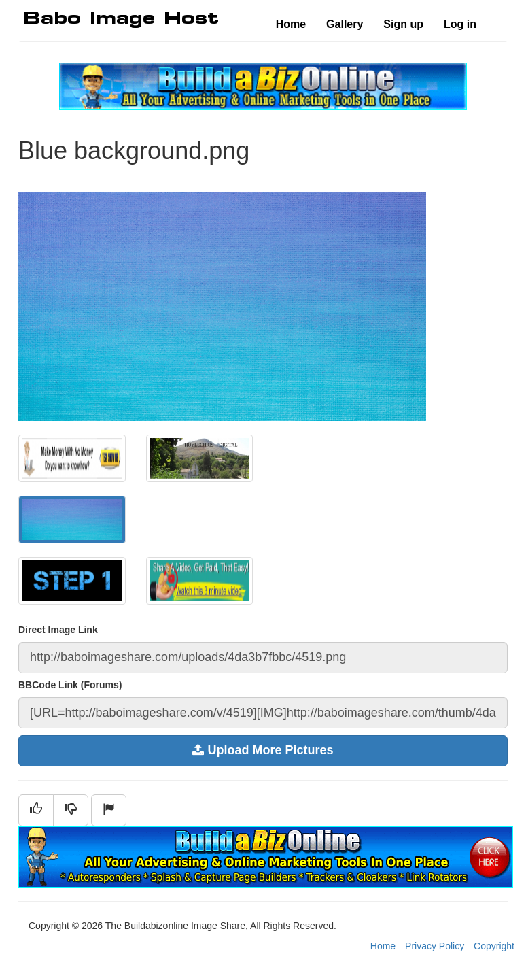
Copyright (494, 946)
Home (291, 24)
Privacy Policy (435, 946)
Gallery (345, 24)
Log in (460, 24)
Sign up (403, 24)
